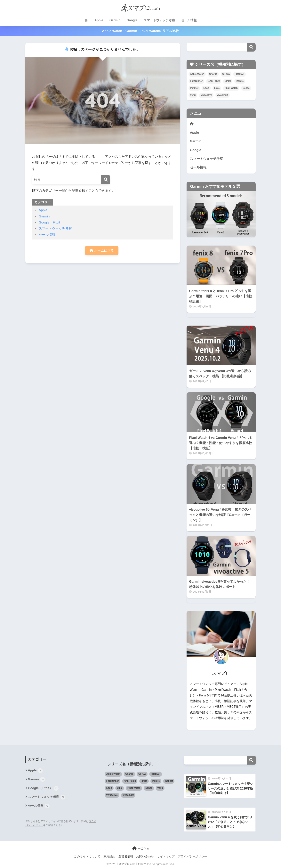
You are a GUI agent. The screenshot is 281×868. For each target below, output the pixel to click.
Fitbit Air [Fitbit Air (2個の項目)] (240, 74)
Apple (99, 20)
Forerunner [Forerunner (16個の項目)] (196, 81)
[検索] (106, 180)
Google (132, 20)
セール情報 (189, 20)
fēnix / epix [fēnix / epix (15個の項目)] (214, 81)
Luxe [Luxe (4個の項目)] (217, 88)
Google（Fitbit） (51, 222)
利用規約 (109, 856)
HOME (140, 848)
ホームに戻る (102, 251)
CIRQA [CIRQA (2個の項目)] (226, 74)
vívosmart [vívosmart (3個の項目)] (223, 95)
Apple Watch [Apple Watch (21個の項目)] (197, 74)
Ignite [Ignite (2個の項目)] (228, 81)
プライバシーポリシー (192, 856)
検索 (251, 47)
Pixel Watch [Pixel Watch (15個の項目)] (231, 88)
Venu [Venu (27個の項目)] (193, 95)
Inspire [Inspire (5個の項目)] (240, 81)
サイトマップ (166, 856)
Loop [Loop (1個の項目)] (206, 88)
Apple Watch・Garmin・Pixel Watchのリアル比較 (140, 31)
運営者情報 (126, 856)
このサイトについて (87, 856)
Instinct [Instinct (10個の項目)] (194, 88)
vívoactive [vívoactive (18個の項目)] (206, 95)
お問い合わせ (145, 856)
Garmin (115, 20)
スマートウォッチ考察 (159, 20)
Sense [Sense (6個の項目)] (246, 88)
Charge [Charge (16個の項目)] (213, 74)
